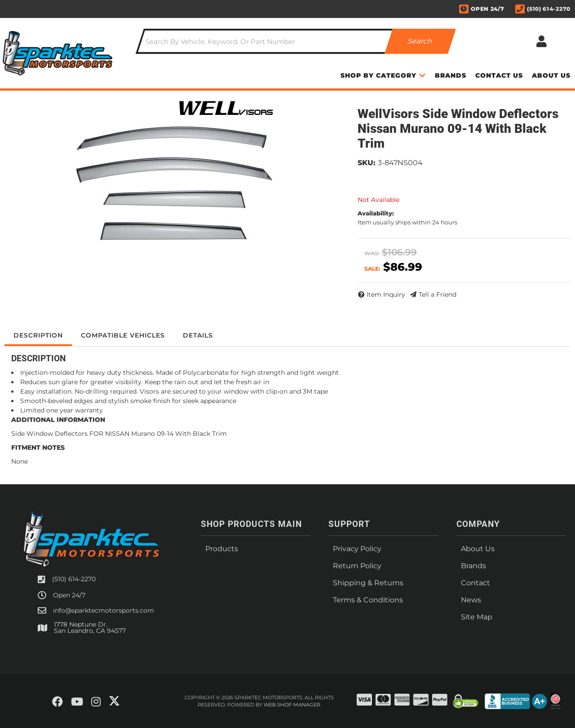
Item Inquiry (386, 294)
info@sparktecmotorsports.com (104, 610)
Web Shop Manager (292, 705)
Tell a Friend (438, 294)
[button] (296, 41)
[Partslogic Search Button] (420, 41)
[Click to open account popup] (542, 41)
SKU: (367, 163)
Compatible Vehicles (123, 335)
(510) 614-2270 (74, 579)
